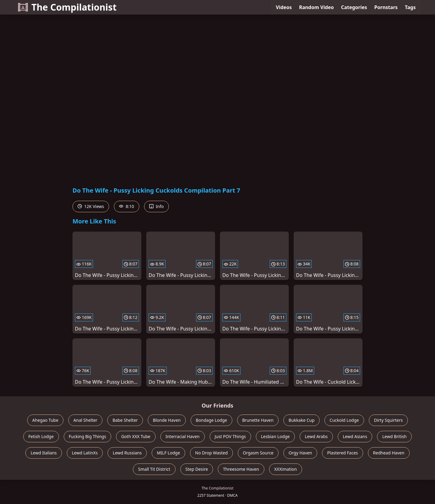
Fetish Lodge (41, 436)
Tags (410, 7)
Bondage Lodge (211, 420)
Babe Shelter (125, 420)
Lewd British (394, 436)
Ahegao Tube (45, 420)
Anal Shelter (85, 420)
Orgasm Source (258, 453)
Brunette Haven (258, 420)
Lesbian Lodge (275, 436)
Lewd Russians (127, 453)
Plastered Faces (343, 453)
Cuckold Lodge (344, 420)
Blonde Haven (167, 420)
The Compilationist (67, 7)
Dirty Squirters (388, 420)
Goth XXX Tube (136, 436)
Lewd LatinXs (85, 453)
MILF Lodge (168, 453)
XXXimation (286, 469)
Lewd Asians (355, 436)
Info (156, 206)
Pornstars (386, 7)
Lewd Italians (43, 453)
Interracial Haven (183, 436)
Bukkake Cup (301, 420)
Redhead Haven (389, 453)
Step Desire (197, 469)
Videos (284, 7)
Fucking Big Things (88, 436)
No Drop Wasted (211, 453)
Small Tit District (154, 469)
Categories (354, 7)
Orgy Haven (300, 453)
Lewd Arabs (316, 436)
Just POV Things (230, 436)
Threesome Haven (241, 469)
